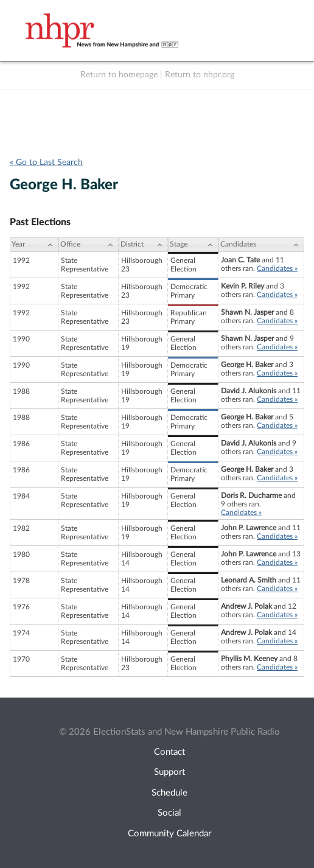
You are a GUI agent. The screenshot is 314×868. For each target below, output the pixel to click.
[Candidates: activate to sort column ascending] (261, 245)
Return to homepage (119, 75)
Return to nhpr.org (200, 75)
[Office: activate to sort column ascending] (89, 245)
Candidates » (277, 268)
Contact (169, 752)
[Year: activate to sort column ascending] (34, 245)
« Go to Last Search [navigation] (46, 163)
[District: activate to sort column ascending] (143, 245)
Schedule (169, 793)
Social (169, 813)
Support (169, 772)
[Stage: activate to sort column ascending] (193, 245)
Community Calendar (169, 834)
